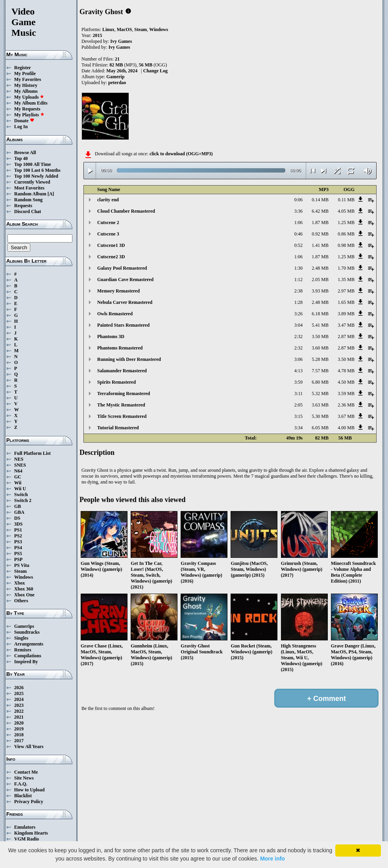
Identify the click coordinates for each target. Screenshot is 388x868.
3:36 (298, 211)
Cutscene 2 (108, 223)
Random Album (30, 194)
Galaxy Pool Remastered (122, 268)
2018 (19, 735)
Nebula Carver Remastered (125, 302)
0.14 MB (320, 200)
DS (17, 518)
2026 (19, 688)
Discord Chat (28, 211)
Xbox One (24, 595)
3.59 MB (346, 394)
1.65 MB (346, 302)
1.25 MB (346, 223)
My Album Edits (31, 103)
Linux (108, 29)
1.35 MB (346, 280)
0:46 (298, 234)
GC (18, 477)
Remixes (23, 650)
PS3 (18, 542)
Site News (24, 778)
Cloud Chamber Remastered (126, 211)
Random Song (28, 200)
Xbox (19, 583)
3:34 (298, 428)
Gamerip (115, 77)
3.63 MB (320, 405)
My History (26, 85)
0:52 (298, 245)
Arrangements (29, 644)
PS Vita (22, 565)
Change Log (155, 71)
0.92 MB (320, 234)
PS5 (18, 554)
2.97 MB (346, 291)
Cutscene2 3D (111, 257)
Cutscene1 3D (111, 245)
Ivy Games (121, 41)
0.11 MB (346, 200)
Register (23, 68)
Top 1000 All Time (32, 164)
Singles (21, 638)
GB (18, 506)
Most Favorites (29, 188)
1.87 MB (320, 223)
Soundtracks (27, 632)
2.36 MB (346, 405)
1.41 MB (320, 245)
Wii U (20, 489)
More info (273, 859)
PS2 (18, 536)
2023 (19, 705)
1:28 (298, 302)
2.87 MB (346, 337)
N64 (18, 471)
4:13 (298, 371)
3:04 (298, 325)
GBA (19, 512)
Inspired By (26, 662)
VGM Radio (27, 839)
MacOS (125, 29)
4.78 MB (346, 371)
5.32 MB (320, 394)
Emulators (25, 827)
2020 (19, 723)
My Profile (25, 74)
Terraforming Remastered (124, 394)
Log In (21, 127)
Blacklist (23, 796)
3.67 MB (346, 416)
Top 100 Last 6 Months (37, 170)
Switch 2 (23, 500)
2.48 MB (320, 268)
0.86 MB (346, 234)
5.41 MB (320, 325)
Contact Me (26, 772)
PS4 (18, 548)
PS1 (18, 530)
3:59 (298, 382)
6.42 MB (320, 211)
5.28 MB (320, 359)
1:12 (298, 280)
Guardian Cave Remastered (125, 280)
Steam (20, 571)
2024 (19, 699)
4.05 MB (346, 211)
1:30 (298, 268)
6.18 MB (320, 314)
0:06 (298, 200)
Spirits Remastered (116, 382)
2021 (19, 717)
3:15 (298, 416)
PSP (18, 559)
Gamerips (24, 626)
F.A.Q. (21, 784)
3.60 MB (320, 348)
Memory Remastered (118, 291)
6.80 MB (320, 382)
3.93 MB (320, 291)
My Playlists (29, 115)
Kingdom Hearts (31, 833)
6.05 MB (320, 428)
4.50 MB (346, 382)
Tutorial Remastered (118, 428)
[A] (51, 194)
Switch (21, 495)
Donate (24, 121)
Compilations (28, 656)
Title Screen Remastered (122, 416)
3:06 (298, 359)
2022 (19, 711)
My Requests (27, 109)
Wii (18, 483)
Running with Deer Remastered (129, 359)
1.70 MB (346, 268)
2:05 (298, 405)
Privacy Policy (29, 802)
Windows (24, 577)
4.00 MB (346, 428)
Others (21, 601)
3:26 (298, 314)
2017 (19, 741)
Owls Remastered (115, 314)
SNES (20, 465)
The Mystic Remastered (121, 405)
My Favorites (28, 79)
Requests (23, 206)
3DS (18, 524)
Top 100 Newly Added (36, 176)
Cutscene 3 (108, 234)
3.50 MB (320, 337)
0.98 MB (346, 245)
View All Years (29, 747)
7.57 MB (320, 371)
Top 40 (21, 158)
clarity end (108, 200)
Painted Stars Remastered (123, 325)
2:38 (298, 291)
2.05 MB (320, 280)
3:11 (298, 394)
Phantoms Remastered (120, 348)
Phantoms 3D (111, 337)
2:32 (298, 337)
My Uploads (29, 97)
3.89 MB (346, 314)
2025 (19, 693)
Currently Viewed (32, 182)
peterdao (117, 83)
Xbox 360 (24, 589)
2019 (19, 729)
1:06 (298, 223)
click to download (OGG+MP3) (181, 154)
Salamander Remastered (122, 371)
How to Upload (29, 790)
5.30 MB (320, 416)
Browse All (25, 153)
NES (19, 459)
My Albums (26, 91)
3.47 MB (346, 325)
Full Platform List (32, 453)
